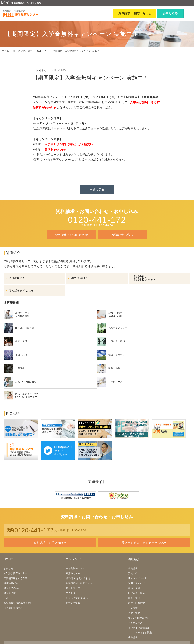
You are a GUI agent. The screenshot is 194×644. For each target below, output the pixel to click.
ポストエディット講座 (140, 633)
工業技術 (133, 608)
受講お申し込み (123, 235)
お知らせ (9, 569)
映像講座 (133, 638)
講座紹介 (134, 559)
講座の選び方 (11, 583)
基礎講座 (133, 569)
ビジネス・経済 (136, 593)
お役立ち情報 (73, 603)
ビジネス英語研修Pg (77, 598)
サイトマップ (73, 588)
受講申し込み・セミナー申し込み (144, 543)
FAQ (6, 598)
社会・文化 (134, 598)
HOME (8, 559)
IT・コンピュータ (138, 578)
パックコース (135, 623)
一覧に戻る (97, 189)
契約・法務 (134, 588)
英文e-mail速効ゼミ (139, 618)
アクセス (71, 593)
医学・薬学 (134, 613)
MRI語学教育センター (16, 573)
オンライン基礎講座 (139, 628)
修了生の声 (10, 593)
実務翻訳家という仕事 (16, 578)
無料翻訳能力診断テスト (79, 583)
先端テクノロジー (138, 583)
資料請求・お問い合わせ (71, 235)
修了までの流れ (12, 588)
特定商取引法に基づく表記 (18, 603)
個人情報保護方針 (13, 608)
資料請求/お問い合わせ (78, 578)
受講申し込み (73, 573)
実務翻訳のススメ (75, 569)
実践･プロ (133, 573)
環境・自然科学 (136, 603)
